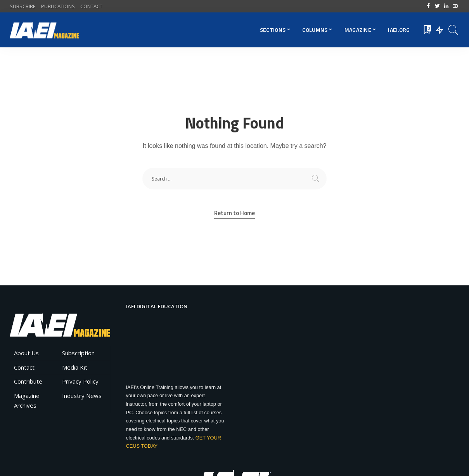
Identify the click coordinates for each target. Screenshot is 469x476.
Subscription (78, 353)
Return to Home (234, 213)
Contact (24, 367)
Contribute (28, 381)
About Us (26, 353)
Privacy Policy (80, 381)
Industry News (82, 396)
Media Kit (75, 367)
